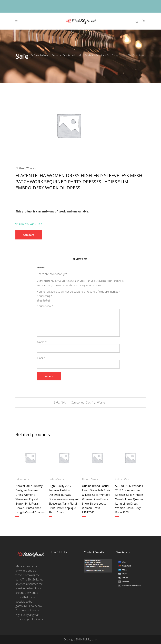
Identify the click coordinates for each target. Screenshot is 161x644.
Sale (26, 55)
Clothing (20, 168)
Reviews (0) (80, 259)
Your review (45, 306)
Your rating (45, 296)
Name (42, 342)
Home (18, 55)
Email (41, 358)
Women (31, 168)
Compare (29, 235)
